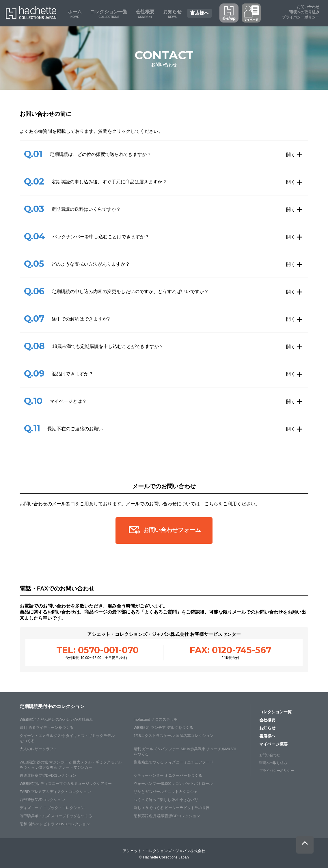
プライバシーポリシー (301, 17)
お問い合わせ (308, 7)
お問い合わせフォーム (164, 530)
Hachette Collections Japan (31, 12)
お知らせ (267, 728)
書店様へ (267, 736)
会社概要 (267, 720)
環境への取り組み (273, 763)
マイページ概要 (273, 744)
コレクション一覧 (275, 712)
